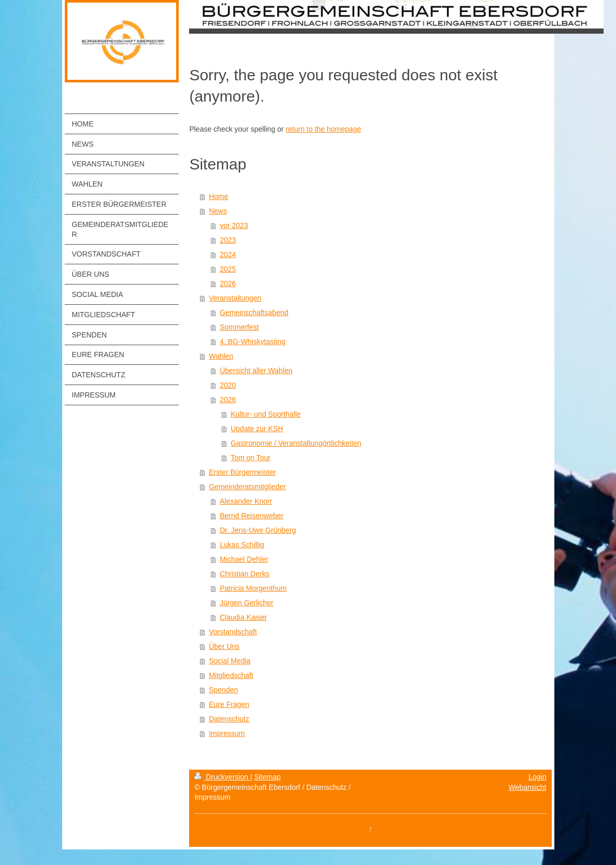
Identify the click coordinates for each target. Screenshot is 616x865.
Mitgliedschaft (231, 675)
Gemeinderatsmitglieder (247, 487)
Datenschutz (229, 719)
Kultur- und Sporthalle (266, 414)
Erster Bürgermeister (242, 472)
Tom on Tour (250, 458)
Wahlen (221, 356)
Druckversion (222, 777)
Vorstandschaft (233, 632)
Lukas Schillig (242, 545)
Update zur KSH (257, 429)
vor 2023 (234, 225)
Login (537, 777)
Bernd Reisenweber (252, 516)
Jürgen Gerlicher (247, 603)
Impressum (227, 733)
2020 (228, 385)
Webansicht (528, 787)
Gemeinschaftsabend (254, 313)
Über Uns (224, 646)
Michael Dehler (244, 559)
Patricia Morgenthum (253, 588)
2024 (228, 254)
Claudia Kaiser (243, 617)
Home (218, 196)
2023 (228, 240)
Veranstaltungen (235, 298)
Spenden (223, 690)
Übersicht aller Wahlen (256, 371)
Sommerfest (239, 327)
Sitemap (267, 777)
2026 (228, 283)
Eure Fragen (229, 704)
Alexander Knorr (246, 501)
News (218, 211)
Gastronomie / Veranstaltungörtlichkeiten (296, 443)
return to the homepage (323, 129)
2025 (228, 269)
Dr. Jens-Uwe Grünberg (258, 530)
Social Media (230, 661)
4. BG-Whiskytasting (253, 342)
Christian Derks (245, 574)
